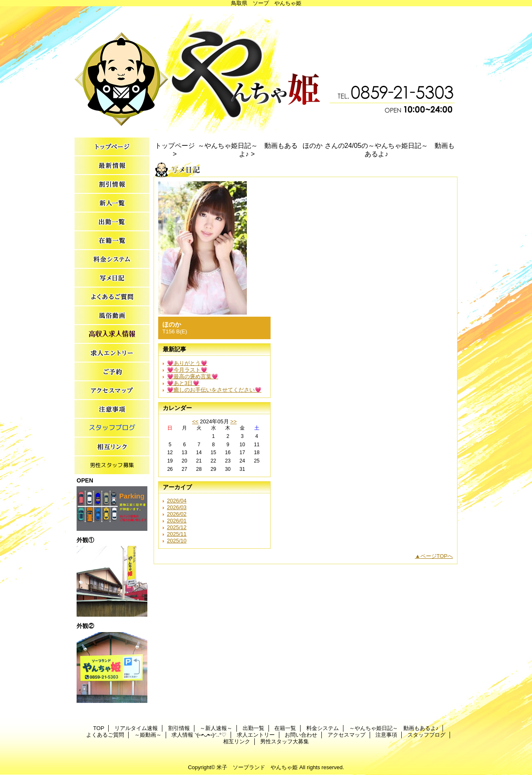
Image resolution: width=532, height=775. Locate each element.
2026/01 (177, 521)
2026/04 (177, 501)
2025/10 (177, 541)
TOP (112, 147)
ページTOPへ (437, 556)
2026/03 (177, 507)
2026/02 (177, 514)
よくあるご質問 (112, 297)
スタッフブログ (112, 428)
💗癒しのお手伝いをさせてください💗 (214, 390)
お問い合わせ (112, 372)
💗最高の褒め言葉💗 (193, 376)
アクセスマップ (112, 391)
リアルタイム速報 (112, 166)
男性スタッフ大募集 (112, 466)
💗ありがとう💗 (187, 363)
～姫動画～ (112, 316)
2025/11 (177, 534)
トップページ (175, 145)
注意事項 (112, 409)
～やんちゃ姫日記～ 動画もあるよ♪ (112, 278)
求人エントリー (112, 353)
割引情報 (112, 184)
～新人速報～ (112, 203)
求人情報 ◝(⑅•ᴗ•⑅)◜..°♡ (112, 334)
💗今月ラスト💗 (187, 370)
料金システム (112, 259)
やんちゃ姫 (266, 70)
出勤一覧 (112, 222)
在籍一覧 (112, 241)
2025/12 (177, 527)
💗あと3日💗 (183, 383)
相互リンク (112, 447)
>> (233, 421)
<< (195, 421)
